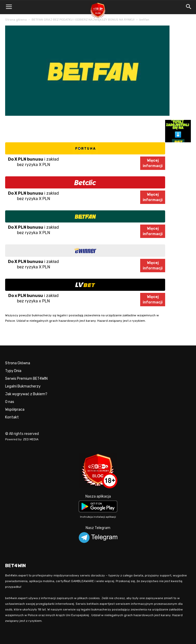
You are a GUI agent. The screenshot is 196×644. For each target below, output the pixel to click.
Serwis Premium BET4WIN (26, 379)
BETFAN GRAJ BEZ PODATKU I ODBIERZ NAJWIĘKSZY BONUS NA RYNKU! (83, 20)
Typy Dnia (13, 371)
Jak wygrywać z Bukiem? (26, 394)
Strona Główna (18, 363)
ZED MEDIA (31, 439)
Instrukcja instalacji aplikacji (98, 517)
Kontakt (12, 417)
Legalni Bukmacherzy (23, 386)
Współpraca (15, 410)
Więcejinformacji (153, 163)
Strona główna (16, 20)
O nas (10, 402)
